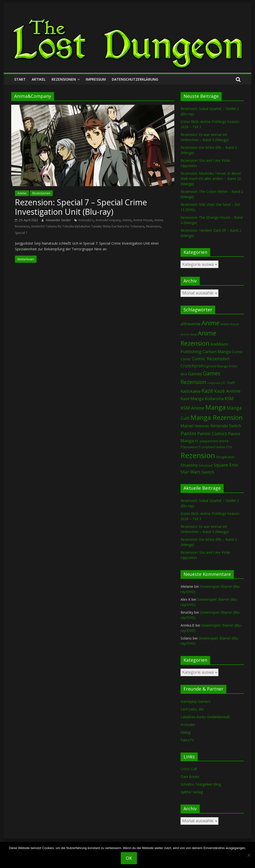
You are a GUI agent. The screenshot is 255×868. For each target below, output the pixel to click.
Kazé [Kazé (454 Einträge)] (207, 391)
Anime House (143, 220)
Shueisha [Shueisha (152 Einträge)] (189, 465)
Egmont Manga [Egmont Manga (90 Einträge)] (216, 366)
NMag (186, 732)
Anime (22, 193)
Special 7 (21, 233)
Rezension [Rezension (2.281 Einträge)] (198, 455)
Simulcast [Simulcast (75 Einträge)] (206, 465)
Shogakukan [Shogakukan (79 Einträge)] (225, 457)
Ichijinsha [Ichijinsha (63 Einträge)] (214, 383)
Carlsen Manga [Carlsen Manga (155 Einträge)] (217, 352)
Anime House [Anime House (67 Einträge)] (230, 324)
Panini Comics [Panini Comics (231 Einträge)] (212, 434)
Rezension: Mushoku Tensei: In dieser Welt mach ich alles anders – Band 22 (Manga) (211, 179)
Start (20, 79)
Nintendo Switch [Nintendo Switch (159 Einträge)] (226, 426)
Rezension (153, 226)
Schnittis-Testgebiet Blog (201, 784)
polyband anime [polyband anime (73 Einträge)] (213, 447)
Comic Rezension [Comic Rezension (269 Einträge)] (211, 358)
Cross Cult (189, 769)
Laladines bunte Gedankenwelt (205, 717)
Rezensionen (64, 79)
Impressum (96, 79)
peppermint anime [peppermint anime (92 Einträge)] (214, 441)
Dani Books (190, 777)
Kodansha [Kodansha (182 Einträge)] (214, 399)
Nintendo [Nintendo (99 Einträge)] (202, 426)
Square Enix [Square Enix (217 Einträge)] (226, 465)
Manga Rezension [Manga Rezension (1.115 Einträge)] (217, 417)
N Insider (188, 725)
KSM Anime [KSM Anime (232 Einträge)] (192, 408)
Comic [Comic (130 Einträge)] (237, 352)
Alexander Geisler (59, 220)
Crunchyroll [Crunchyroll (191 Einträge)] (192, 366)
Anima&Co (86, 220)
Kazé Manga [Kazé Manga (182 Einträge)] (192, 399)
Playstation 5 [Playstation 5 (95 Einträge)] (191, 447)
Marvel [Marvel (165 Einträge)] (187, 426)
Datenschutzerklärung (135, 79)
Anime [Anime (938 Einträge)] (210, 323)
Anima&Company (108, 220)
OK (129, 858)
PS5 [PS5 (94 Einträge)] (229, 447)
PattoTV (187, 740)
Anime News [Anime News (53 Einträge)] (189, 334)
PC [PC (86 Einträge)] (197, 441)
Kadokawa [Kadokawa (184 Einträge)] (191, 391)
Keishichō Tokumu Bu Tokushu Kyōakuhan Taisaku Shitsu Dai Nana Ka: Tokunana (88, 226)
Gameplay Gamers (195, 701)
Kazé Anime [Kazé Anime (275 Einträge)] (227, 391)
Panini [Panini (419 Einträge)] (188, 433)
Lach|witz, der (192, 709)
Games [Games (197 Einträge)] (195, 374)
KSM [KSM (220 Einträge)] (229, 398)
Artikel (39, 79)
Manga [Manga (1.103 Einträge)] (216, 407)
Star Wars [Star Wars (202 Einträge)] (191, 472)
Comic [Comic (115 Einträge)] (186, 359)
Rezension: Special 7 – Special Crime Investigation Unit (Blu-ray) (81, 207)
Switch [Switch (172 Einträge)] (208, 472)
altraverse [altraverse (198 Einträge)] (191, 324)
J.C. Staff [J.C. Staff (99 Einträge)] (228, 383)
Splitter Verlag (192, 792)
